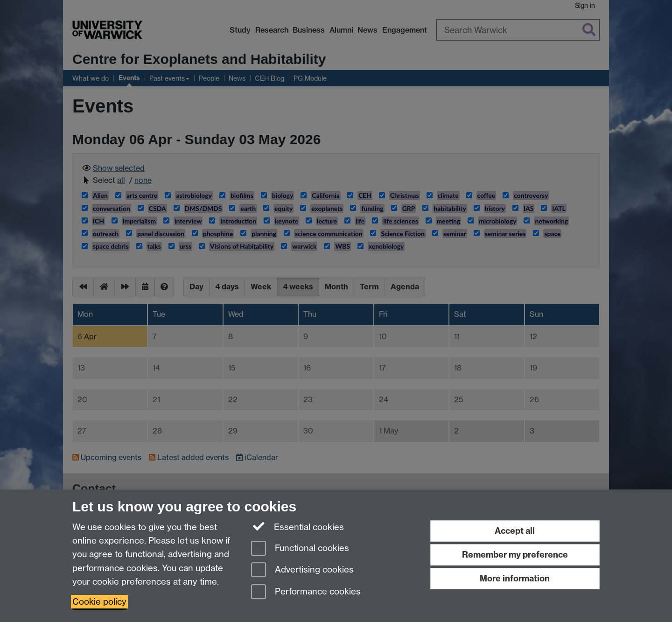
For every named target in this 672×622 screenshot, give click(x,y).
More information (515, 578)
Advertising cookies (302, 570)
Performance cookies (306, 592)
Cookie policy (99, 602)
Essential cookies (297, 526)
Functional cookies (300, 549)
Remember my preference (515, 555)
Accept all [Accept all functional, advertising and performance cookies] (515, 531)
